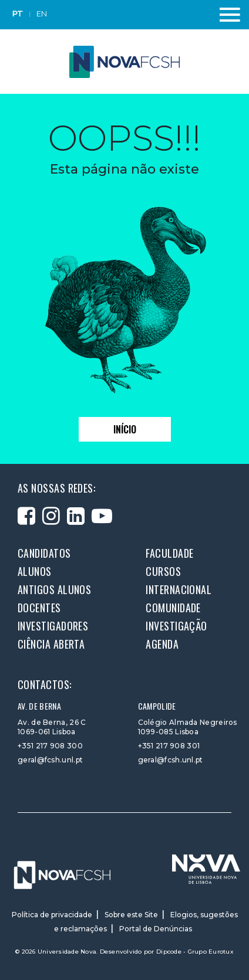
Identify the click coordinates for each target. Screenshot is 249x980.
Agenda (162, 644)
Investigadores (53, 626)
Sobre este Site (131, 915)
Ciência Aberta (51, 644)
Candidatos (44, 553)
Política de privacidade (52, 915)
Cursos (163, 571)
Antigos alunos (54, 589)
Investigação (176, 626)
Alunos (35, 571)
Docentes (39, 608)
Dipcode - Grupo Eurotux (195, 952)
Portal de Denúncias (156, 929)
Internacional (179, 589)
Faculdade (169, 553)
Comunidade (173, 608)
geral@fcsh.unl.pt (50, 760)
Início (125, 429)
